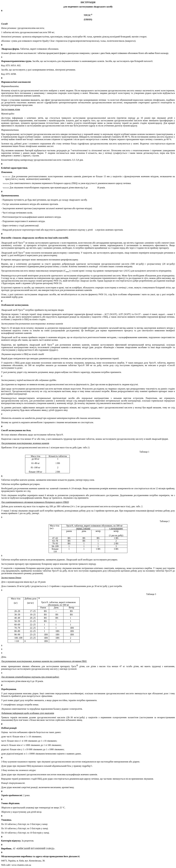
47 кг (34, 439)
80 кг (37, 463)
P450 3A (58, 283)
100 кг (37, 467)
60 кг (37, 459)
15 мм (107, 176)
